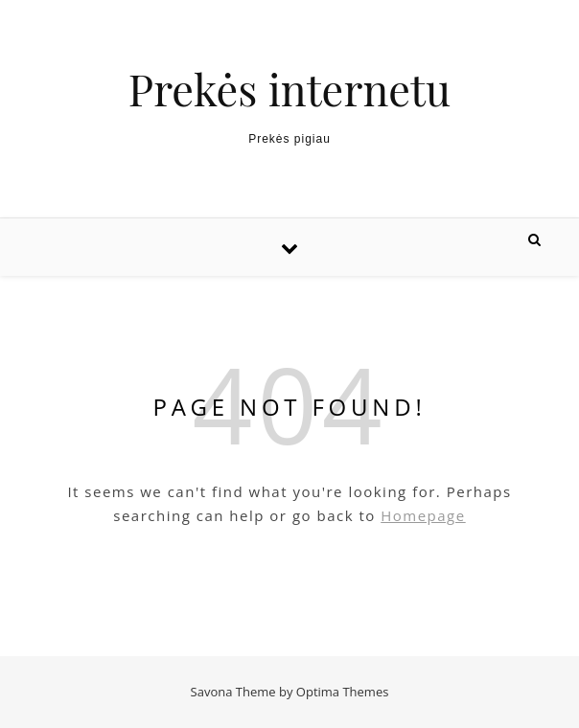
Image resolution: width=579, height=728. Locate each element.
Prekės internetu (289, 89)
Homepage (423, 515)
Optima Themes (343, 692)
